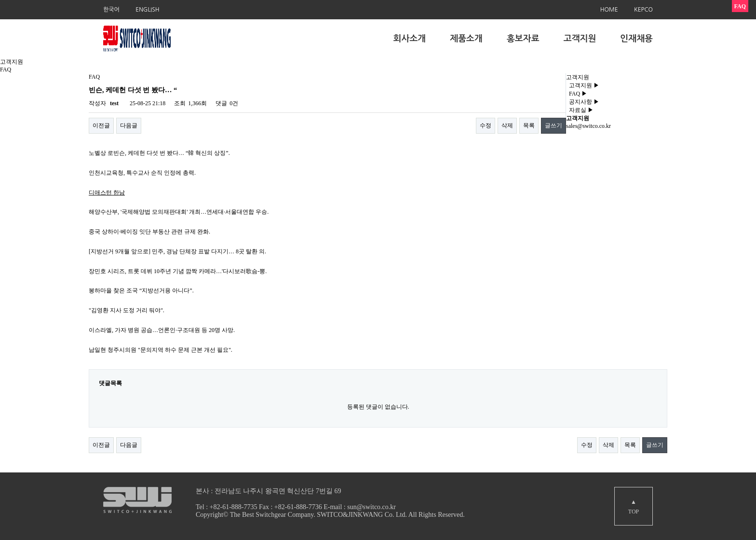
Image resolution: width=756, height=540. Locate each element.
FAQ (577, 94)
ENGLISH (147, 10)
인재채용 (636, 39)
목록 (529, 125)
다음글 (129, 125)
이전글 (101, 125)
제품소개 (466, 39)
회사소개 (410, 39)
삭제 (507, 125)
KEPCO (643, 10)
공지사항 (583, 102)
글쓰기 (553, 125)
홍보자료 (523, 39)
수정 (486, 125)
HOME (609, 10)
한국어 (111, 10)
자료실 (580, 110)
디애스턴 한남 (107, 193)
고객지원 (580, 39)
